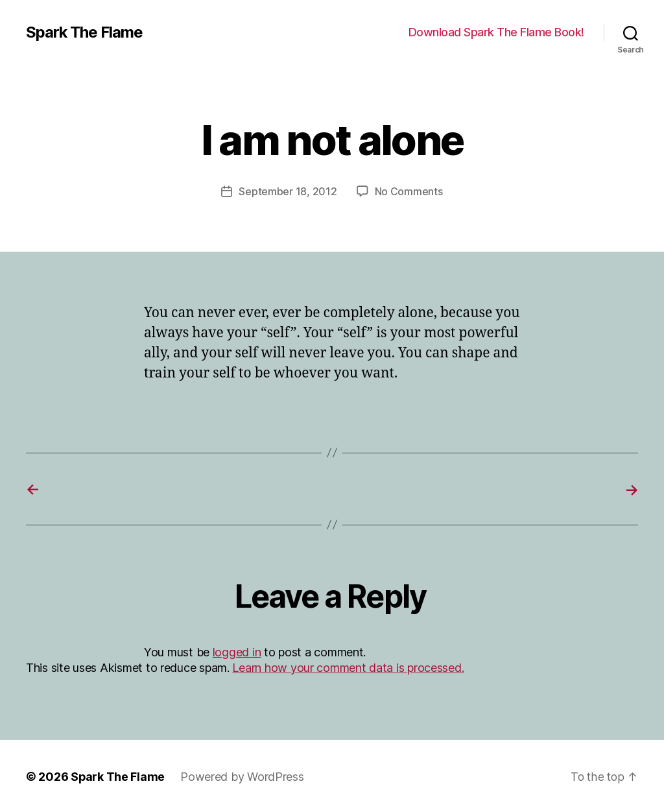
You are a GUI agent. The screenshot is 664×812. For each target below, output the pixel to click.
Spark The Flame (85, 32)
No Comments (409, 191)
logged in (237, 651)
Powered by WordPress (243, 775)
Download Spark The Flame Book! (496, 32)
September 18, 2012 (288, 191)
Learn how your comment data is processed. (348, 666)
